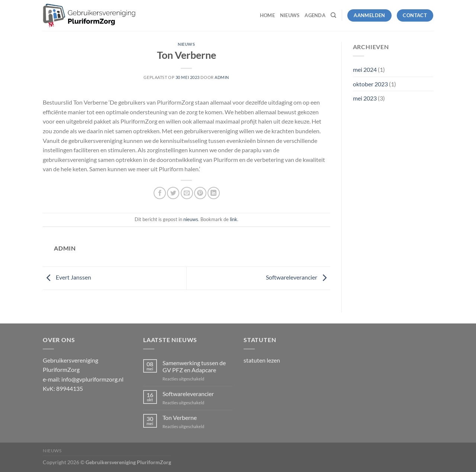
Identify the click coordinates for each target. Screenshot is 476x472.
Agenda (315, 15)
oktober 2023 (370, 84)
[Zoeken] (333, 15)
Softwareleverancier (298, 277)
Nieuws (290, 15)
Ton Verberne (180, 417)
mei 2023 (365, 98)
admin (222, 77)
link (234, 219)
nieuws (186, 44)
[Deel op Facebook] (160, 193)
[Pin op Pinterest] (200, 193)
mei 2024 (365, 69)
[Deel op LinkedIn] (214, 193)
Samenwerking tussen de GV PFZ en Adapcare (194, 366)
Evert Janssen (67, 277)
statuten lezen (262, 360)
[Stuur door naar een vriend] (187, 193)
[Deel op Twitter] (173, 193)
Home (267, 15)
